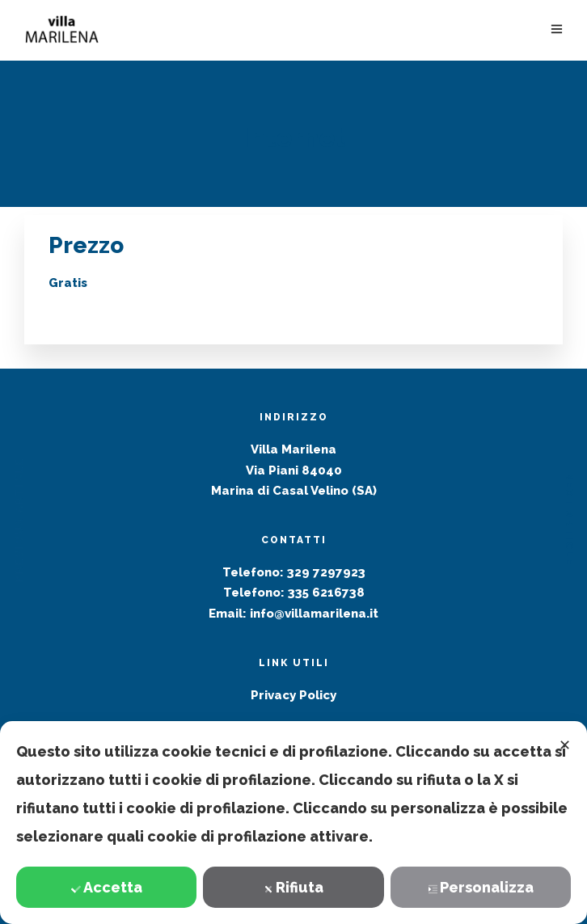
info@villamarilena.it (314, 614)
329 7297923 (326, 572)
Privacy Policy (293, 695)
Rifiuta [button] (293, 887)
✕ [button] (565, 745)
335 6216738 (326, 593)
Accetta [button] (107, 887)
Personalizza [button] (481, 887)
